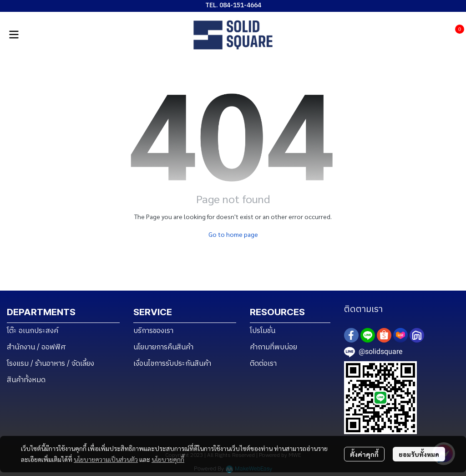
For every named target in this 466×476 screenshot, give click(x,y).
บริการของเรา (153, 331)
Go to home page (233, 234)
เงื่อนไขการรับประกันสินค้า (172, 364)
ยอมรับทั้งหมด (419, 454)
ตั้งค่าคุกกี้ (364, 454)
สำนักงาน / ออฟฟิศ (36, 347)
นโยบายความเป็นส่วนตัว (106, 459)
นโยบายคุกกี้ (168, 459)
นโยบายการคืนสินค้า (163, 347)
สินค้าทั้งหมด (26, 380)
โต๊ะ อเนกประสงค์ (33, 331)
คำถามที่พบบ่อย (274, 347)
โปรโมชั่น (263, 331)
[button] (441, 35)
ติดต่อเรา (263, 364)
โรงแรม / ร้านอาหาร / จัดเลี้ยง (51, 364)
